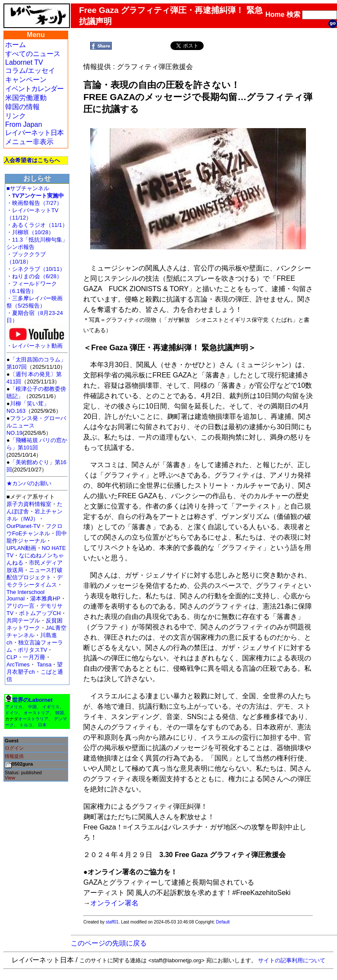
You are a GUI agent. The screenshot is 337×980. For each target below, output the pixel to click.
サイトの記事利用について (292, 960)
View (10, 778)
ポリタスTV (32, 650)
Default (223, 922)
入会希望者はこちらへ (32, 160)
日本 (42, 725)
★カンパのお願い (29, 483)
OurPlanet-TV (23, 526)
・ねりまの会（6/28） (34, 276)
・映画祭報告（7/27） (34, 203)
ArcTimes (18, 664)
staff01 (112, 922)
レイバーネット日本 (34, 133)
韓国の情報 (22, 107)
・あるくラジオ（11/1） (37, 225)
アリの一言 (20, 606)
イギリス (51, 707)
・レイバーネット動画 (37, 343)
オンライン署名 (114, 903)
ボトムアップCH (40, 613)
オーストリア (37, 713)
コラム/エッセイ (30, 71)
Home (275, 14)
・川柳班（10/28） (30, 232)
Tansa (44, 664)
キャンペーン (26, 80)
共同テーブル (23, 620)
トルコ (26, 725)
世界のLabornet (32, 700)
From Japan (24, 124)
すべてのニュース (33, 54)
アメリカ (14, 707)
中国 (32, 707)
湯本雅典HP (45, 598)
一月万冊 (34, 657)
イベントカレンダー (34, 89)
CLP (12, 657)
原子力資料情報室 (29, 504)
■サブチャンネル (28, 188)
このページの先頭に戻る (109, 943)
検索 (293, 14)
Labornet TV (24, 62)
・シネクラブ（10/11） (36, 269)
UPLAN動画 (21, 548)
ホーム (16, 45)
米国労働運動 (26, 98)
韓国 (60, 713)
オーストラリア (33, 719)
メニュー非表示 (29, 142)
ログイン (14, 748)
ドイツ (12, 713)
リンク (16, 116)
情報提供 (14, 756)
